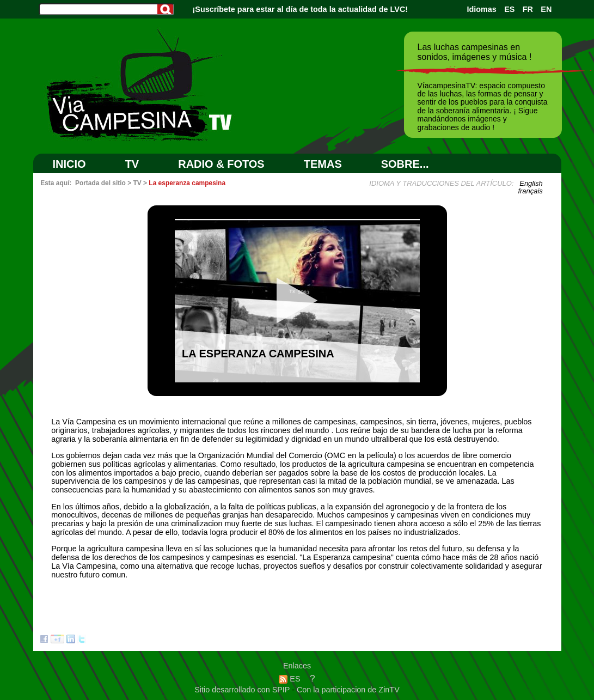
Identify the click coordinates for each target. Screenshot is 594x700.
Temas (323, 164)
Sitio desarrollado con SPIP (243, 690)
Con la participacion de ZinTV (348, 690)
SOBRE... (405, 164)
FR (528, 9)
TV (132, 164)
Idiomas (481, 9)
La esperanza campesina (187, 183)
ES (509, 9)
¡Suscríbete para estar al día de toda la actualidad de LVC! (301, 9)
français (530, 191)
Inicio (69, 164)
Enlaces (297, 666)
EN (546, 9)
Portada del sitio (100, 183)
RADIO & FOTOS (221, 164)
